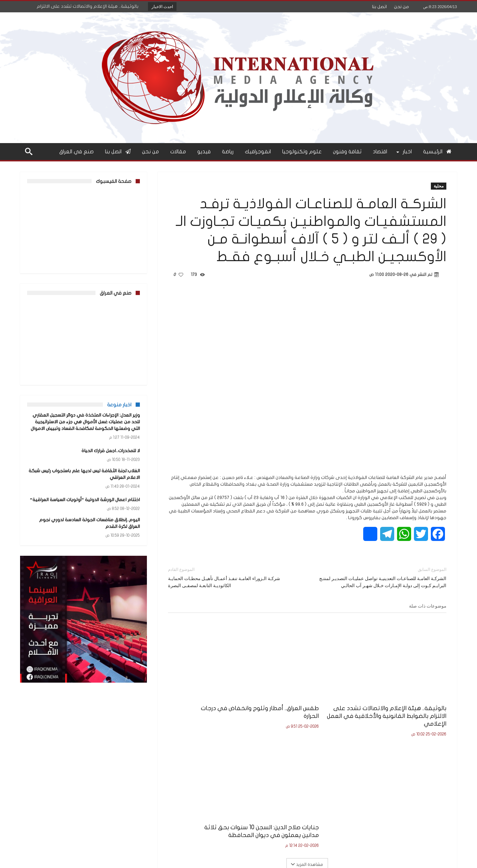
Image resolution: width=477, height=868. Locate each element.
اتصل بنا (379, 7)
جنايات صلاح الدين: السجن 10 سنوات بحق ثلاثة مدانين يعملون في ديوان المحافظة (215, 699)
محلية (439, 186)
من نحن (401, 7)
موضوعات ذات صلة (428, 606)
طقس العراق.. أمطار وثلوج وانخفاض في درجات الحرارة (318, 695)
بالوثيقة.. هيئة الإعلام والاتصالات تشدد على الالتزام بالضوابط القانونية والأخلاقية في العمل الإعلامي (404, 703)
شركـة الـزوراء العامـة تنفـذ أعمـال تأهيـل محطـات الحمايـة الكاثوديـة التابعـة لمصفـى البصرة (232, 577)
